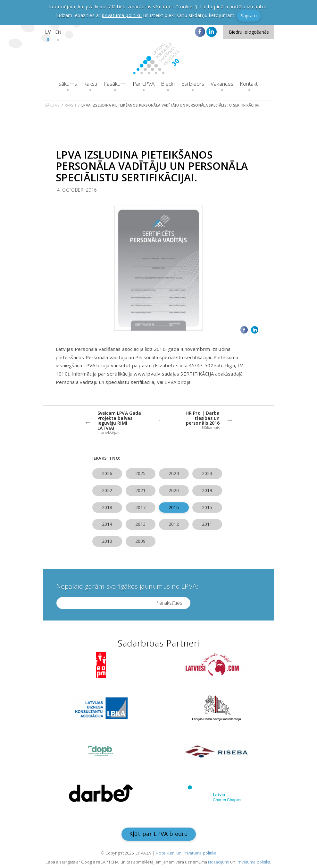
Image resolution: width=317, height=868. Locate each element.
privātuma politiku (122, 15)
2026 (107, 473)
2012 (174, 524)
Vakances (222, 84)
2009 (140, 541)
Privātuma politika (254, 862)
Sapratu (249, 16)
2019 (207, 490)
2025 (140, 473)
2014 (107, 524)
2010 (107, 541)
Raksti (90, 84)
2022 (107, 490)
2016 (174, 507)
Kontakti (249, 84)
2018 (107, 507)
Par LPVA (144, 84)
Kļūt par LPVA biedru (159, 834)
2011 (207, 524)
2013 (140, 524)
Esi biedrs (193, 84)
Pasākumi (115, 84)
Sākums (68, 84)
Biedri (168, 84)
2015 (207, 507)
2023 (207, 473)
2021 (140, 490)
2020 (174, 490)
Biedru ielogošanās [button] (249, 32)
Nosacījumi (219, 862)
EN (58, 32)
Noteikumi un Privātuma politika (186, 853)
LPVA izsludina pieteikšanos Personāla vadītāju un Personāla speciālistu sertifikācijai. (171, 105)
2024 (174, 473)
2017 (140, 507)
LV (48, 32)
